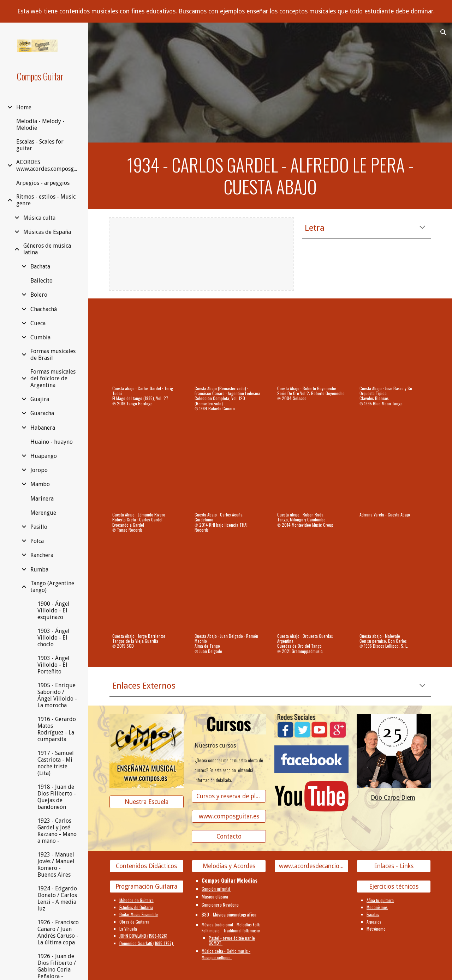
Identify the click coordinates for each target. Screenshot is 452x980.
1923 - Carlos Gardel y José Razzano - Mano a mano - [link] (57, 831)
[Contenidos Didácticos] (147, 866)
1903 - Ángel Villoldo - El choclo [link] (53, 638)
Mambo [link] (40, 484)
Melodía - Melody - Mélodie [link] (40, 125)
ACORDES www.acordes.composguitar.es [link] (48, 165)
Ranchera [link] (42, 555)
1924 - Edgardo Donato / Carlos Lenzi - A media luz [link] (57, 899)
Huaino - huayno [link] (52, 442)
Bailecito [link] (41, 281)
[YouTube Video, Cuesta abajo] (147, 344)
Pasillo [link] (39, 527)
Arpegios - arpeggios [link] (43, 183)
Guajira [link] (40, 399)
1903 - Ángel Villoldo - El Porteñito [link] (53, 665)
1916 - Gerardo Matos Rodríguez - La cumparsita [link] (57, 729)
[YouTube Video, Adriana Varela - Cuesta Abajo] (394, 470)
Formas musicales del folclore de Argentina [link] (53, 378)
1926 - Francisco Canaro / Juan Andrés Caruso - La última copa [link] (58, 932)
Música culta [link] (39, 218)
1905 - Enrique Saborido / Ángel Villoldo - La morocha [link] (57, 695)
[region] (226, 11)
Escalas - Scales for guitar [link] (40, 145)
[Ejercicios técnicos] (394, 886)
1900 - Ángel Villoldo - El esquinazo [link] (53, 610)
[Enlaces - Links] (394, 866)
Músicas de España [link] (47, 232)
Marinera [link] (42, 499)
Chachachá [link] (44, 309)
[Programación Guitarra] (147, 886)
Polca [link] (37, 541)
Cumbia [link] (40, 337)
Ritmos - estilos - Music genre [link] (46, 200)
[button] (444, 32)
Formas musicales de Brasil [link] (53, 355)
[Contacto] (229, 837)
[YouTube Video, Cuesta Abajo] (311, 344)
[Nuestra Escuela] (147, 802)
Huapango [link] (44, 456)
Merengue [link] (43, 513)
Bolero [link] (39, 295)
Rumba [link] (39, 570)
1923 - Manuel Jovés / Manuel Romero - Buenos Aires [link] (56, 865)
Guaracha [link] (42, 413)
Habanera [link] (43, 428)
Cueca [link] (38, 323)
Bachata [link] (40, 267)
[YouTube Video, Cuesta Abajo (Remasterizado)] (229, 344)
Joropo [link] (39, 470)
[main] (270, 176)
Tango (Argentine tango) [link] (52, 587)
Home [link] (24, 107)
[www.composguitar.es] (229, 816)
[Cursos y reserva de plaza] (229, 796)
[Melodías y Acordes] (229, 866)
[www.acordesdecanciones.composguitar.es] (311, 866)
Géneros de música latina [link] (47, 249)
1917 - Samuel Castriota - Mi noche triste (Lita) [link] (56, 763)
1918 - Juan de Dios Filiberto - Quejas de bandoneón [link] (57, 797)
